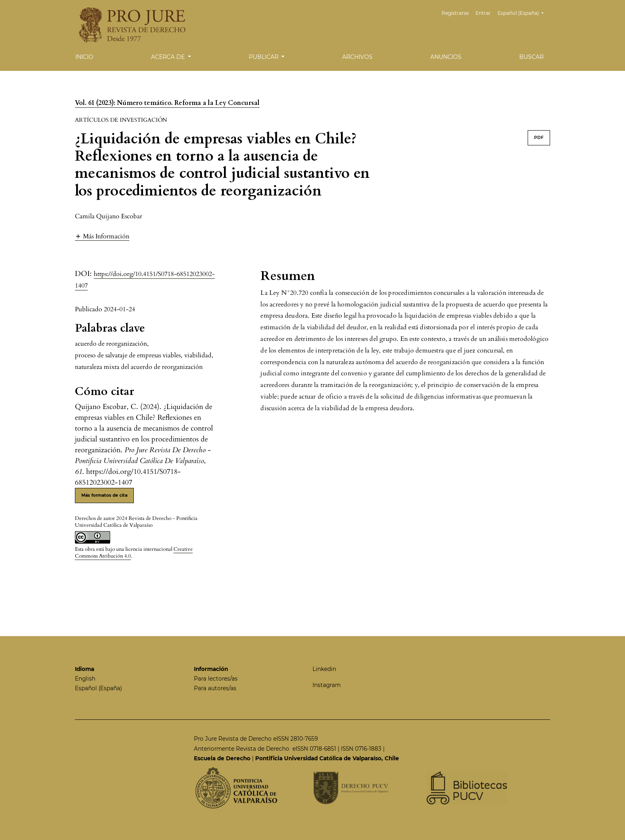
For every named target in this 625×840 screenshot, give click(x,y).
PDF (539, 138)
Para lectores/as (216, 679)
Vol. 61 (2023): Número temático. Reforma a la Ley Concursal (167, 103)
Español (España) (524, 12)
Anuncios (446, 57)
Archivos (357, 57)
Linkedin (324, 669)
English (85, 679)
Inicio (84, 57)
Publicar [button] (264, 57)
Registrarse (455, 13)
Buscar (531, 57)
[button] (102, 236)
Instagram (327, 685)
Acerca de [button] (169, 57)
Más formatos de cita (104, 495)
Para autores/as (215, 688)
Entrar (483, 13)
